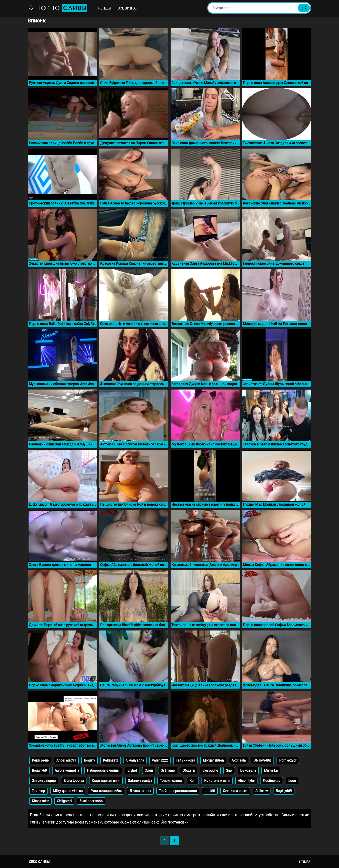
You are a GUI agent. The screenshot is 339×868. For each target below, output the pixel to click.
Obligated (64, 801)
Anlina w (262, 791)
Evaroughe (210, 771)
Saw (229, 771)
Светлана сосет (235, 791)
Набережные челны (103, 771)
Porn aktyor (288, 760)
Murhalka (271, 771)
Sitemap (304, 862)
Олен (149, 771)
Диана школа (140, 791)
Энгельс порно (44, 781)
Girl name (168, 771)
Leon (292, 781)
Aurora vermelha (67, 771)
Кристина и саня (217, 781)
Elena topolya (74, 781)
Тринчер (38, 791)
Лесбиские (272, 781)
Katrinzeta (111, 760)
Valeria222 (160, 760)
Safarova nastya (140, 781)
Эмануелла (262, 760)
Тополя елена (171, 781)
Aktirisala (239, 760)
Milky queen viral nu (68, 791)
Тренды (104, 8)
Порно (58, 8)
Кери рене (40, 760)
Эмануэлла (135, 760)
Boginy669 (284, 791)
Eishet (132, 771)
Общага (189, 771)
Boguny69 (39, 771)
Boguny (90, 760)
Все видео (127, 8)
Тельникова (185, 760)
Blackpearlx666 (91, 801)
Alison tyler (246, 781)
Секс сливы (39, 862)
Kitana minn (40, 801)
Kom (193, 781)
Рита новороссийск (106, 791)
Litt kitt (210, 791)
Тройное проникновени (178, 791)
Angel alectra (66, 760)
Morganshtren (213, 760)
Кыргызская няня (106, 781)
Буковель (248, 771)
